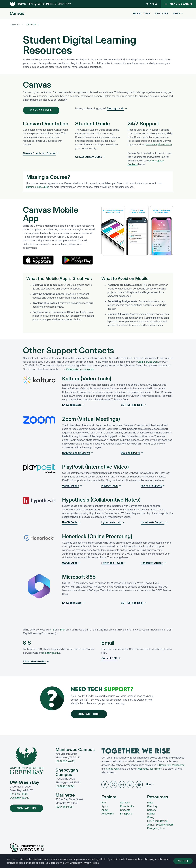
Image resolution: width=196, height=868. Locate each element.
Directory (152, 809)
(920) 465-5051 (65, 809)
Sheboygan (113, 771)
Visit (104, 806)
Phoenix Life (127, 809)
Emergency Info (156, 831)
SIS (52, 631)
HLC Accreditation (157, 824)
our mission (156, 771)
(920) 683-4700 (65, 764)
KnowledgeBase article (159, 146)
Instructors (141, 13)
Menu (178, 4)
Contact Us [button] (29, 811)
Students (162, 13)
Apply (152, 4)
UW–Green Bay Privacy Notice (82, 863)
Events (151, 817)
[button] (105, 787)
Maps (150, 806)
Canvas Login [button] (44, 111)
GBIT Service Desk (148, 363)
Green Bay (165, 767)
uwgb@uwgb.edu (19, 800)
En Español (126, 817)
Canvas (17, 13)
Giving (151, 820)
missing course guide (38, 188)
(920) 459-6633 (65, 789)
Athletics (125, 806)
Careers (151, 813)
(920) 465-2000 (19, 796)
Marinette (143, 771)
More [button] (178, 13)
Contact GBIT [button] (92, 716)
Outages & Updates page (80, 370)
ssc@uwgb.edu (51, 654)
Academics (108, 817)
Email (62, 631)
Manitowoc (178, 767)
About (105, 813)
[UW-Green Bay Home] (36, 4)
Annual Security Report (160, 828)
